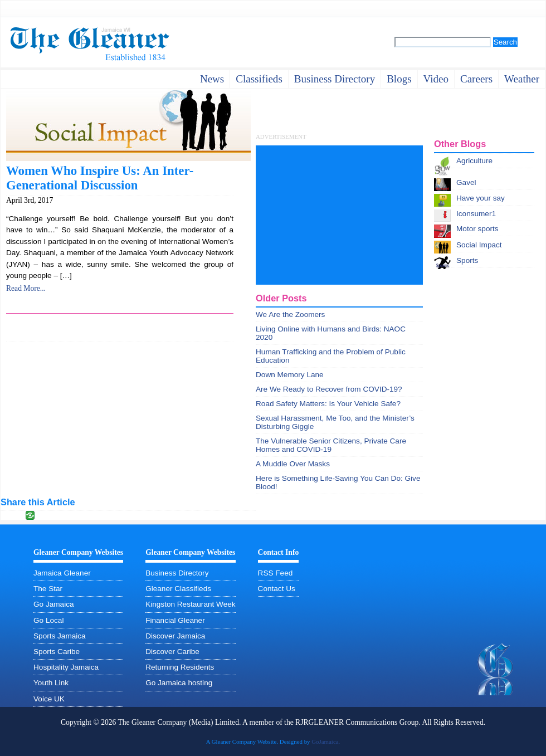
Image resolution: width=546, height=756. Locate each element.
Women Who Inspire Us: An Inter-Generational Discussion (100, 178)
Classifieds (259, 79)
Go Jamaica (54, 604)
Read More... (26, 288)
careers (476, 79)
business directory (335, 79)
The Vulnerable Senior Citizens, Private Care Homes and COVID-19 (331, 445)
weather (522, 79)
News (212, 79)
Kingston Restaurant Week (190, 604)
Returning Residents (180, 667)
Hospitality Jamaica (66, 667)
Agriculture (474, 161)
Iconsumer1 (476, 214)
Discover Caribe (172, 652)
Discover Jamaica (175, 636)
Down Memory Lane (290, 375)
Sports (467, 260)
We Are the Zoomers (290, 314)
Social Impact (479, 245)
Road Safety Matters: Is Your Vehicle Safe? (328, 404)
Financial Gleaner (175, 620)
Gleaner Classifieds (178, 589)
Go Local (48, 620)
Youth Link (51, 683)
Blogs (399, 79)
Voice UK (49, 699)
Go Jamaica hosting (179, 683)
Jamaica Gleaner (62, 573)
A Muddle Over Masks (293, 464)
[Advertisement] (339, 215)
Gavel (466, 182)
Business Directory (177, 573)
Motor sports (477, 229)
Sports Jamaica (60, 636)
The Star (48, 589)
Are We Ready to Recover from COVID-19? (329, 389)
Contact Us (277, 589)
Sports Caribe (57, 652)
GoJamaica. (326, 742)
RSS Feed (276, 573)
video (436, 79)
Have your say (481, 198)
